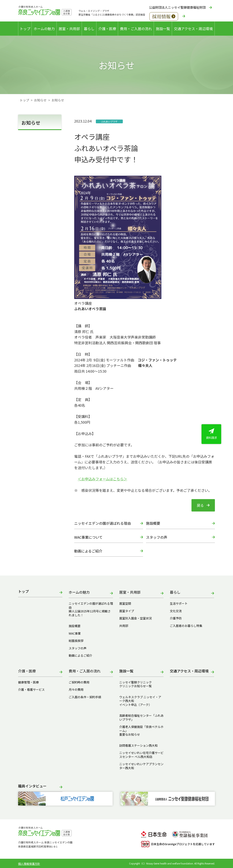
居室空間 (125, 603)
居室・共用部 (69, 29)
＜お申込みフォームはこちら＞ (102, 479)
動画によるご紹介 (88, 551)
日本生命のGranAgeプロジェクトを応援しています (178, 844)
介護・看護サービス (31, 690)
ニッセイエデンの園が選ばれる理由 (103, 523)
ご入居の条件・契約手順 (85, 697)
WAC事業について (88, 537)
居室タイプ (127, 611)
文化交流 (176, 611)
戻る (200, 505)
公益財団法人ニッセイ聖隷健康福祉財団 (177, 7)
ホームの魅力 (44, 29)
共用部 (124, 626)
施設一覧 (163, 29)
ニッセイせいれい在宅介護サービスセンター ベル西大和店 (141, 755)
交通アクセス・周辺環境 (193, 29)
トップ (25, 29)
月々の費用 (76, 690)
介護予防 (176, 618)
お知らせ (40, 100)
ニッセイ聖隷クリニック (135, 682)
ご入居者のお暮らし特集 (186, 626)
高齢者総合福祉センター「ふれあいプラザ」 (141, 717)
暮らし (89, 29)
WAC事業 (75, 633)
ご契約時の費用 (80, 682)
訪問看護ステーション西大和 (138, 745)
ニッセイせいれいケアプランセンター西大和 (141, 766)
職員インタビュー (32, 786)
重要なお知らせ (130, 734)
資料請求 (211, 434)
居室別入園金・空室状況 (135, 618)
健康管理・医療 (28, 682)
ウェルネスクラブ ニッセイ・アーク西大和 (140, 699)
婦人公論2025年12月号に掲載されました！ (90, 613)
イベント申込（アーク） (135, 705)
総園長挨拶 (76, 641)
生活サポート (179, 603)
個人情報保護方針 (29, 864)
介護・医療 (107, 29)
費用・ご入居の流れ (136, 29)
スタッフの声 (157, 537)
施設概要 (153, 523)
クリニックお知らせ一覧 (135, 686)
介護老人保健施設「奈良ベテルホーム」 (141, 729)
